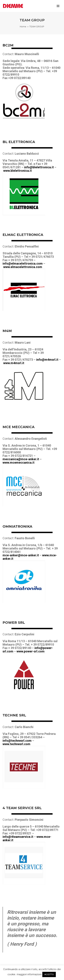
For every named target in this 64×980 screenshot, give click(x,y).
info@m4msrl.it (47, 360)
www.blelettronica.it (17, 171)
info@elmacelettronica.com (23, 263)
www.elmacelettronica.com (23, 267)
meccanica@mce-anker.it (21, 459)
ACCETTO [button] (49, 974)
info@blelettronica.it (39, 167)
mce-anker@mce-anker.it (21, 555)
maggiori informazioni (29, 974)
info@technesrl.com (17, 741)
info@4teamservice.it (18, 837)
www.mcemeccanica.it (19, 463)
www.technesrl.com (16, 744)
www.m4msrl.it (14, 363)
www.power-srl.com (31, 651)
